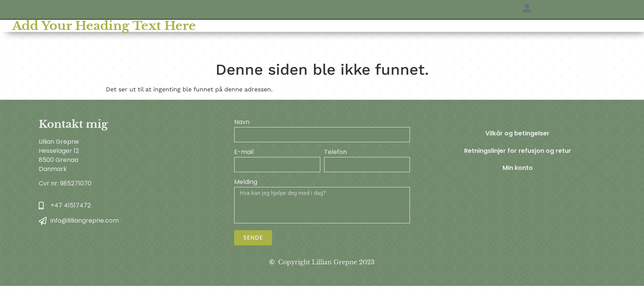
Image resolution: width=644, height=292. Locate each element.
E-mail (244, 153)
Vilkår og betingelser (517, 134)
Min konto (518, 169)
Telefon (335, 153)
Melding (246, 183)
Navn (242, 123)
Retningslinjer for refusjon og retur (518, 151)
